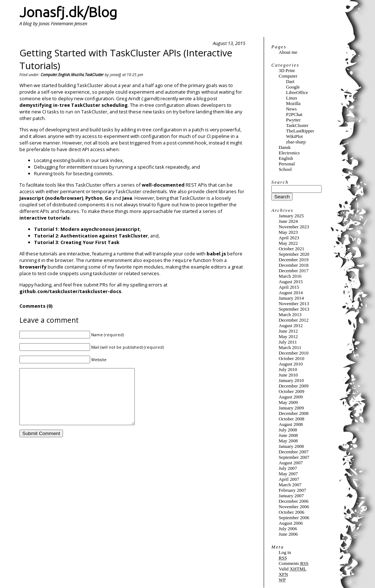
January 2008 (291, 446)
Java (127, 198)
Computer (49, 75)
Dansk (285, 147)
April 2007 (289, 479)
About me (288, 52)
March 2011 (290, 348)
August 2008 (291, 424)
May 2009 (288, 402)
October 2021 (292, 249)
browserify (33, 267)
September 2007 (294, 457)
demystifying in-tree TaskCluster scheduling (74, 105)
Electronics (289, 153)
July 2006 (288, 529)
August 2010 (291, 364)
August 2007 (291, 463)
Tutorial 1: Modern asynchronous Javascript (87, 229)
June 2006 (288, 534)
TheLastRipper (300, 131)
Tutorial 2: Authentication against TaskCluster (91, 236)
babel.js (216, 254)
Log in (285, 553)
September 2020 (294, 254)
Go (108, 198)
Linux (292, 98)
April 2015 (289, 287)
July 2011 (288, 342)
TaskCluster (94, 75)
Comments (294, 563)
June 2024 (288, 221)
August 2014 (291, 293)
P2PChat (294, 115)
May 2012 (288, 337)
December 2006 (294, 501)
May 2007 (288, 474)
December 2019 (294, 260)
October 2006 (292, 512)
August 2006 (291, 523)
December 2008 (294, 413)
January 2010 (291, 381)
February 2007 (292, 490)
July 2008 (288, 430)
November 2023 (294, 227)
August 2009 (291, 397)
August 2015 (291, 282)
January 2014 (291, 298)
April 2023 (289, 238)
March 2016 (290, 276)
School (285, 169)
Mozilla (77, 75)
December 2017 (294, 271)
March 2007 (290, 485)
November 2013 (294, 304)
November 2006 (294, 507)
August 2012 (291, 326)
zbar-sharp (296, 142)
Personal (287, 164)
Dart (290, 82)
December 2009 (294, 386)
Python (94, 198)
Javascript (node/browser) (51, 198)
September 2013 (294, 309)
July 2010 (288, 370)
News (291, 109)
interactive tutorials (44, 218)
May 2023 (288, 232)
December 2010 (294, 353)
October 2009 (292, 392)
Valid (293, 569)
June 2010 (288, 375)
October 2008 (292, 419)
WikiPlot (294, 136)
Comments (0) (36, 306)
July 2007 (288, 468)
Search (280, 182)
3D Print (287, 71)
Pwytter (293, 120)
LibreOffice (297, 93)
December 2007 (294, 452)
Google (293, 87)
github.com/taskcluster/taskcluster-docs (70, 291)
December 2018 (294, 265)
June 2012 (288, 331)
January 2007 (291, 496)
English (64, 75)
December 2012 (294, 320)
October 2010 (292, 359)
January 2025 (291, 216)
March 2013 (290, 315)
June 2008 (288, 435)
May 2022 (288, 243)
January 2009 (291, 408)
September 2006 (294, 518)
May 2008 (288, 441)
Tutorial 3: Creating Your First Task (77, 242)
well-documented (163, 185)
